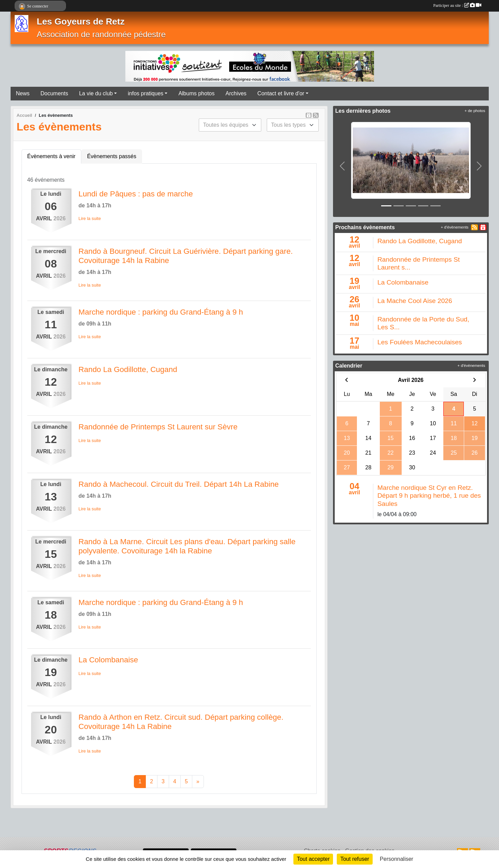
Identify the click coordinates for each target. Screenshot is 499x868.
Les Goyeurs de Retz (81, 22)
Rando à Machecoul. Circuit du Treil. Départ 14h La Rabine (179, 484)
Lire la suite (90, 218)
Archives (236, 93)
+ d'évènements (454, 227)
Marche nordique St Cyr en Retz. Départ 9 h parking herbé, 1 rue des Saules (429, 495)
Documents (54, 93)
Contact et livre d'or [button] (281, 93)
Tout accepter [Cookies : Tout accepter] (313, 859)
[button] (342, 166)
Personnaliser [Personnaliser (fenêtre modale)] (397, 859)
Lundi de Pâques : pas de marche (136, 194)
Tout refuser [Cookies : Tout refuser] (355, 859)
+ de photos (475, 111)
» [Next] (198, 781)
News (23, 93)
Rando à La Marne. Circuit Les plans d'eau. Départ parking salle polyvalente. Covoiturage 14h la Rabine (187, 546)
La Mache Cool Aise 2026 (415, 301)
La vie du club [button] (96, 93)
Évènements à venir (51, 156)
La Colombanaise (108, 660)
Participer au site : (457, 5)
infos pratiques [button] (145, 93)
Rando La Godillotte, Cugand (128, 369)
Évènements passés (112, 156)
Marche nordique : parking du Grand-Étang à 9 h (161, 312)
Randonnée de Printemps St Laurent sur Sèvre (158, 427)
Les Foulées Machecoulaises (420, 342)
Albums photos (196, 93)
